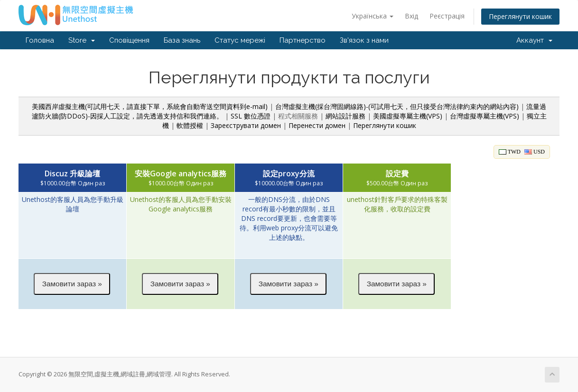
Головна (40, 40)
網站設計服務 (345, 116)
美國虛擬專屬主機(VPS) (408, 116)
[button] (72, 284)
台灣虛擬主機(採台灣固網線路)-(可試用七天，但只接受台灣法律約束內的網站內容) (397, 106)
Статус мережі (240, 40)
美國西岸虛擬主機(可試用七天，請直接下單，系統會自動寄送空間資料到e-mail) (150, 106)
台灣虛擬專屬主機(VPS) (485, 116)
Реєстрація (447, 16)
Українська (373, 16)
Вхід (411, 16)
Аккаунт (534, 40)
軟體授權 (190, 125)
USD (535, 152)
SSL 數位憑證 (251, 116)
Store (82, 40)
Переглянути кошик (520, 16)
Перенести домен (317, 125)
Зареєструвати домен (246, 125)
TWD (510, 152)
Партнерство (303, 40)
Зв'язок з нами (364, 40)
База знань (182, 40)
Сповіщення (129, 40)
